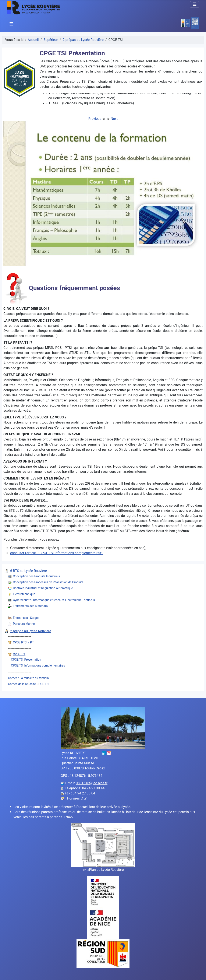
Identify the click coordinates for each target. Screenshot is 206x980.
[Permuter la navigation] (195, 4)
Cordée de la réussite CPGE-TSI (29, 684)
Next (114, 119)
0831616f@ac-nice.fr (92, 783)
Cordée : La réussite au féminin (28, 678)
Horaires (76, 798)
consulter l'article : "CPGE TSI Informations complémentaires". (57, 553)
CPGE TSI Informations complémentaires (38, 665)
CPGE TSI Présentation (26, 660)
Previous (95, 119)
